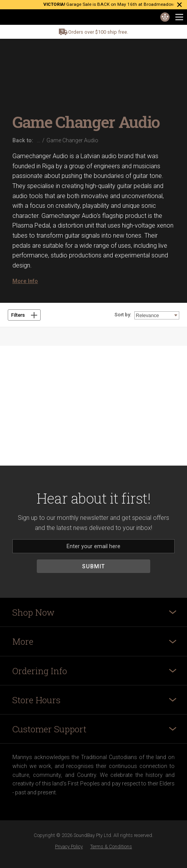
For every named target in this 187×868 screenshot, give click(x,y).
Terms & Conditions (111, 846)
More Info (25, 281)
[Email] (93, 546)
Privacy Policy (69, 846)
